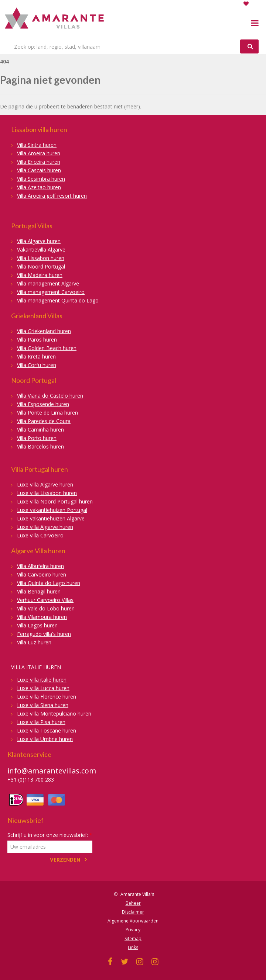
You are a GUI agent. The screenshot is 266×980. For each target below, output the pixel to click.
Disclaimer (133, 912)
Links (133, 947)
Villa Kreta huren (36, 356)
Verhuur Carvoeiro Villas (45, 600)
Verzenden (65, 860)
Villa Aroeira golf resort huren (52, 196)
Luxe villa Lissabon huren (47, 493)
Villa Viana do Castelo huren (50, 396)
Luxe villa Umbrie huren (45, 739)
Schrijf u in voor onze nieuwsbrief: (50, 835)
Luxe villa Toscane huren (47, 730)
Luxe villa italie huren (42, 680)
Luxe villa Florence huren (47, 697)
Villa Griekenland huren (44, 331)
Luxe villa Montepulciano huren (54, 714)
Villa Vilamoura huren (42, 617)
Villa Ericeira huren (39, 162)
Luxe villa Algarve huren (45, 484)
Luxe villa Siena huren (43, 705)
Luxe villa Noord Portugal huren (55, 501)
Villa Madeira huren (40, 275)
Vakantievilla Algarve (41, 250)
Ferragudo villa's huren (44, 634)
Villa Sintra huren (37, 145)
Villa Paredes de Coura (44, 421)
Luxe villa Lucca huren (43, 688)
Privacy (133, 930)
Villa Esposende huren (43, 404)
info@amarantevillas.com (52, 771)
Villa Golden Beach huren (47, 348)
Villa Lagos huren (37, 625)
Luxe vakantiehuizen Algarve (51, 518)
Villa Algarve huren (39, 241)
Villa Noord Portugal (41, 266)
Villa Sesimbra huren (41, 179)
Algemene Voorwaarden (133, 921)
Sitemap (133, 939)
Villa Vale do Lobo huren (46, 608)
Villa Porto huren (37, 438)
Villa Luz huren (34, 642)
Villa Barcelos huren (40, 446)
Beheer (133, 903)
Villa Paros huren (37, 340)
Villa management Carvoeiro (51, 292)
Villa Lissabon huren (41, 258)
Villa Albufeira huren (40, 566)
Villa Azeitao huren (39, 187)
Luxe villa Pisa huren (41, 722)
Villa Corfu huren (37, 365)
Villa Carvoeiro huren (42, 574)
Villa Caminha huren (40, 430)
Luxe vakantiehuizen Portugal (52, 510)
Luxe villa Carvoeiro (40, 535)
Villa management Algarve (48, 283)
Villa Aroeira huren (39, 153)
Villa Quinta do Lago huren (49, 583)
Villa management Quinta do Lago (58, 300)
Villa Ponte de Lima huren (47, 413)
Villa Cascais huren (39, 170)
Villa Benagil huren (39, 591)
